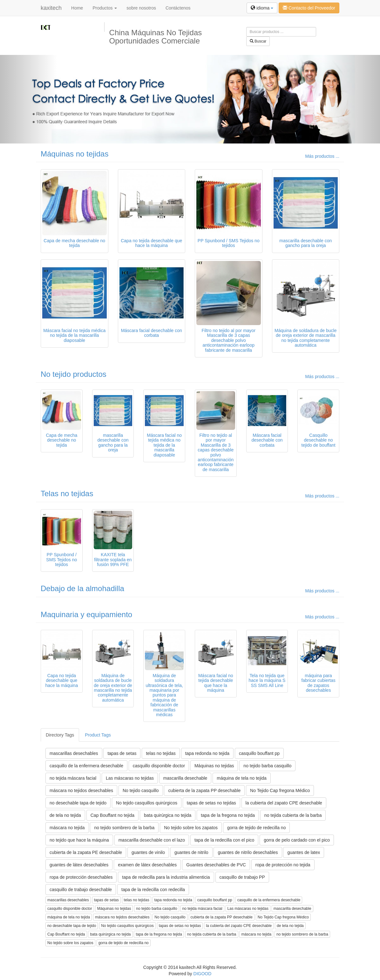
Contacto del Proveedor (309, 8)
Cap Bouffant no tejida (112, 815)
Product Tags (98, 735)
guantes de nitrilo (191, 852)
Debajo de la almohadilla (82, 588)
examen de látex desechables (147, 865)
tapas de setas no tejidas (211, 803)
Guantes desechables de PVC (216, 865)
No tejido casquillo (141, 790)
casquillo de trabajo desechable (81, 890)
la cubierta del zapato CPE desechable (284, 803)
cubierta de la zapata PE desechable (86, 852)
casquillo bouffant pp (259, 753)
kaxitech (51, 8)
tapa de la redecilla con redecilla (153, 890)
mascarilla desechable (185, 778)
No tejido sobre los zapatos (191, 828)
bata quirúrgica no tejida (168, 815)
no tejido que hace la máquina (79, 840)
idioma (262, 8)
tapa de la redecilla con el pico (224, 840)
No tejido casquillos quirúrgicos (147, 803)
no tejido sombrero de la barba (124, 828)
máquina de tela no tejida (241, 778)
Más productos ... (322, 156)
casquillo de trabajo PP (242, 877)
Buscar (258, 41)
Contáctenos (178, 8)
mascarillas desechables (74, 753)
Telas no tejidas (67, 493)
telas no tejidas (161, 753)
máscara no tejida (67, 828)
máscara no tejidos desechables (81, 790)
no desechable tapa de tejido (78, 803)
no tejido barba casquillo (267, 766)
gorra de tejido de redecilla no (256, 828)
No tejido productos (74, 374)
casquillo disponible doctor (159, 766)
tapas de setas (122, 753)
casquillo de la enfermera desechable (86, 766)
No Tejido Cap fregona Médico (280, 790)
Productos (105, 8)
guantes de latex (304, 852)
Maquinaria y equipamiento (86, 614)
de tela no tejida (65, 815)
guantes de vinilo (148, 852)
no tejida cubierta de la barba (293, 815)
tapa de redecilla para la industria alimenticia (166, 877)
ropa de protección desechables (81, 877)
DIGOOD (203, 974)
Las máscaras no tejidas (130, 778)
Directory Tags (60, 735)
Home (77, 8)
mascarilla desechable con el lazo (152, 840)
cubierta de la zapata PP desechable (204, 790)
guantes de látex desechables (79, 865)
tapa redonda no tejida (207, 753)
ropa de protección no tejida (283, 865)
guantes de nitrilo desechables (248, 852)
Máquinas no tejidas (75, 154)
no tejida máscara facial (73, 778)
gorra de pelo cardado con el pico (297, 840)
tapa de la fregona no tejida (228, 815)
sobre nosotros (141, 8)
